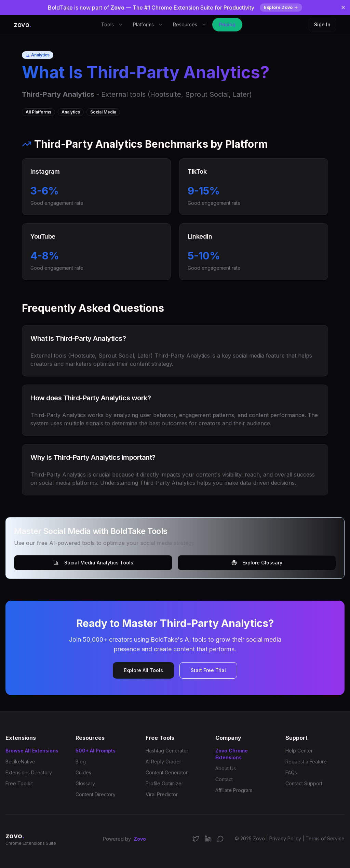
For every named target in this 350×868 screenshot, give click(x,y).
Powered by (124, 839)
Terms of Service (325, 838)
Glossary (85, 783)
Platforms (148, 24)
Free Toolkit (19, 783)
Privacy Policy (285, 838)
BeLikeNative (20, 762)
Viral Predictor (162, 794)
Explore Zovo (281, 7)
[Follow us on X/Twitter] (196, 839)
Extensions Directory (29, 772)
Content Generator (167, 772)
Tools (112, 24)
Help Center (299, 751)
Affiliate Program (234, 790)
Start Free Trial (208, 670)
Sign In (322, 24)
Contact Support (304, 783)
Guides (83, 772)
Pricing (227, 24)
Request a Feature (306, 762)
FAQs (291, 772)
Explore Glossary (257, 563)
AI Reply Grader (163, 762)
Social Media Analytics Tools (93, 563)
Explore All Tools (143, 670)
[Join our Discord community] (220, 839)
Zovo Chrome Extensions (232, 754)
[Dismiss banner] (343, 8)
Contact (224, 779)
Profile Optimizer (164, 783)
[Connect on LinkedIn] (208, 839)
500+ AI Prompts (96, 751)
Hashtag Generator (167, 751)
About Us (226, 768)
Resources (190, 24)
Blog (81, 762)
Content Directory (96, 794)
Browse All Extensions (32, 751)
